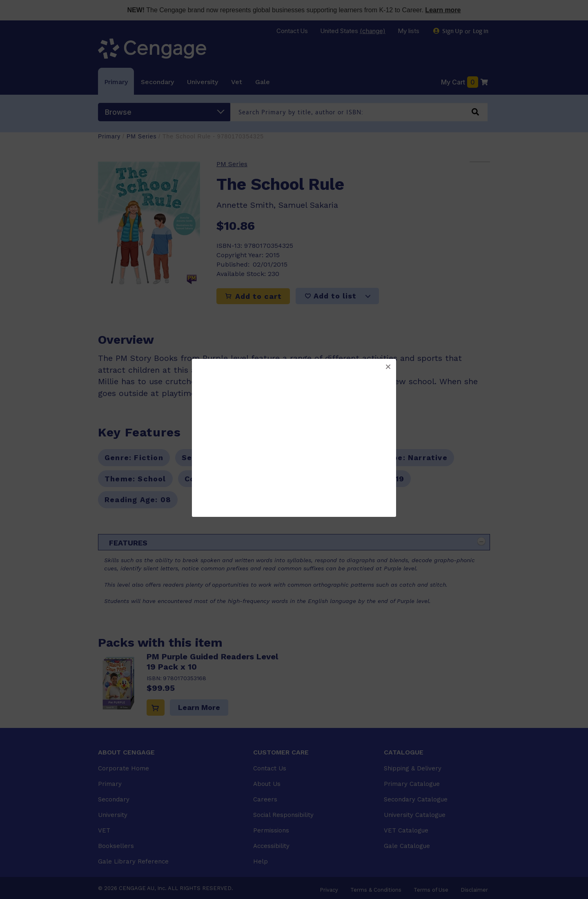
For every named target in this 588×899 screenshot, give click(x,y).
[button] (388, 367)
